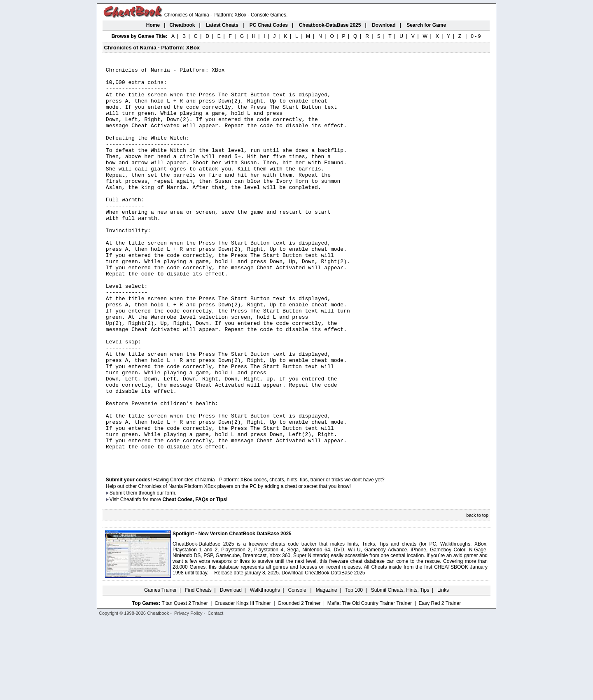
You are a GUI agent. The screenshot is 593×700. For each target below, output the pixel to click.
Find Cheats (198, 669)
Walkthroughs (265, 669)
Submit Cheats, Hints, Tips (400, 669)
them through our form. (152, 572)
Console (298, 669)
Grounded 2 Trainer (299, 682)
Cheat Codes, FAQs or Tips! (195, 579)
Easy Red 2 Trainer (440, 682)
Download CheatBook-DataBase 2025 (323, 652)
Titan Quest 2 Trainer (184, 682)
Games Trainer (160, 669)
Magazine (327, 669)
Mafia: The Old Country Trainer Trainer (370, 682)
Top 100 (354, 669)
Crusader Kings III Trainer (243, 682)
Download (231, 669)
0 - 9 (476, 36)
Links (443, 669)
